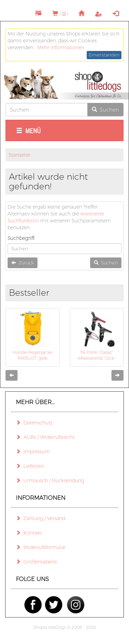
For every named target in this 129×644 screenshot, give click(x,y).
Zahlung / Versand (41, 518)
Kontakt (29, 533)
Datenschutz (34, 423)
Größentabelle (36, 562)
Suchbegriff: (21, 238)
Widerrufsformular (41, 547)
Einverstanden (104, 55)
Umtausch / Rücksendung (50, 481)
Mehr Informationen (61, 47)
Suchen (105, 110)
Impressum (33, 452)
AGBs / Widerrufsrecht (45, 437)
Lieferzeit (30, 466)
